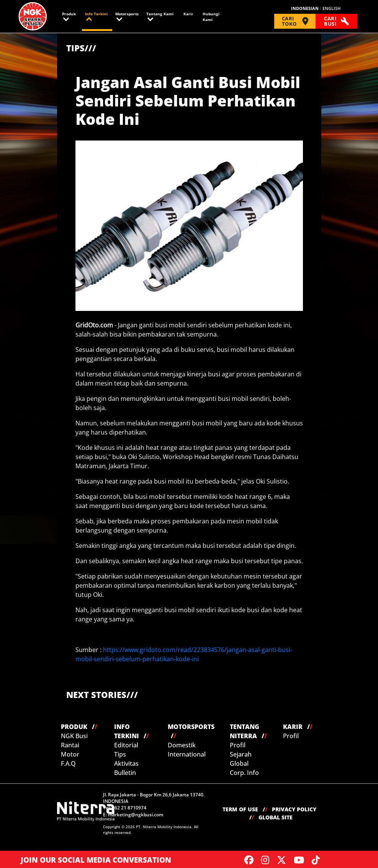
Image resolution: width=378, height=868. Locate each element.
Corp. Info (244, 773)
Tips (120, 754)
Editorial (126, 745)
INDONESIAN (305, 8)
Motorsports (127, 16)
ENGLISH (331, 8)
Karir (188, 14)
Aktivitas (126, 763)
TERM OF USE (245, 809)
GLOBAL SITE (276, 817)
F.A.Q (68, 763)
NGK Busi (74, 736)
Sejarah (241, 754)
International (187, 754)
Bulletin (125, 773)
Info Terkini (96, 17)
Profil (238, 745)
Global (239, 763)
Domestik (182, 745)
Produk (69, 16)
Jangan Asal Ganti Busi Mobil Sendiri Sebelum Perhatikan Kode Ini (188, 101)
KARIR (298, 727)
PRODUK (79, 727)
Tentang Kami (160, 16)
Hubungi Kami (211, 17)
